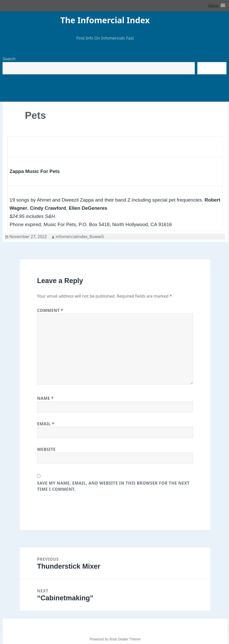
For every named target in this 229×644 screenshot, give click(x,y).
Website (46, 449)
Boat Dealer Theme (125, 639)
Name (45, 398)
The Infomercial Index (105, 20)
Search (9, 59)
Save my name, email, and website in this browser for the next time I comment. (113, 486)
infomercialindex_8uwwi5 (80, 237)
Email (46, 424)
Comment (50, 310)
